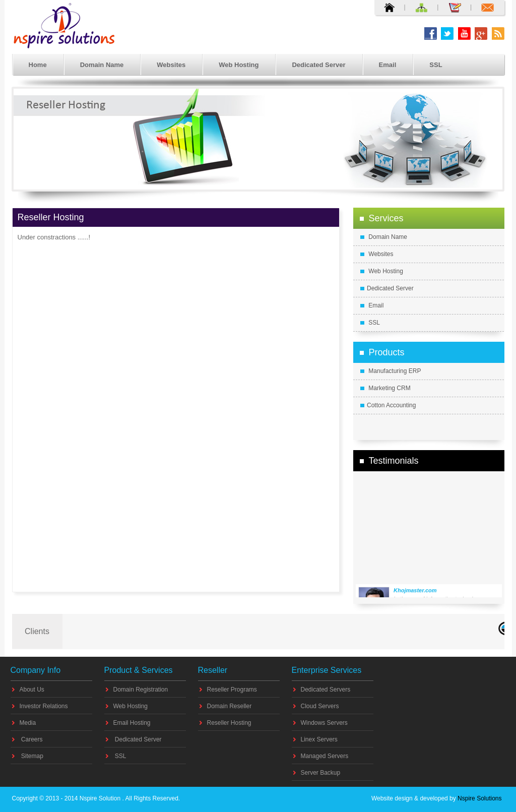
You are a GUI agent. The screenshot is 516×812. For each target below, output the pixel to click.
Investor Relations (44, 706)
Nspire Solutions (479, 798)
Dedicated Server (318, 65)
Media (28, 723)
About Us (32, 690)
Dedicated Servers (326, 690)
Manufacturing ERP (391, 371)
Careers (31, 739)
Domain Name (102, 65)
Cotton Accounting (388, 405)
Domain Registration (141, 690)
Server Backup (321, 773)
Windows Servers (324, 723)
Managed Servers (325, 756)
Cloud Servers (320, 706)
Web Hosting (239, 65)
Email (388, 65)
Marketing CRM (385, 388)
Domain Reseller (230, 706)
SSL (436, 65)
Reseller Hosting (229, 723)
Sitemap (31, 756)
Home (38, 65)
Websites (171, 65)
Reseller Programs (232, 690)
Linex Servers (319, 739)
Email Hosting (132, 723)
